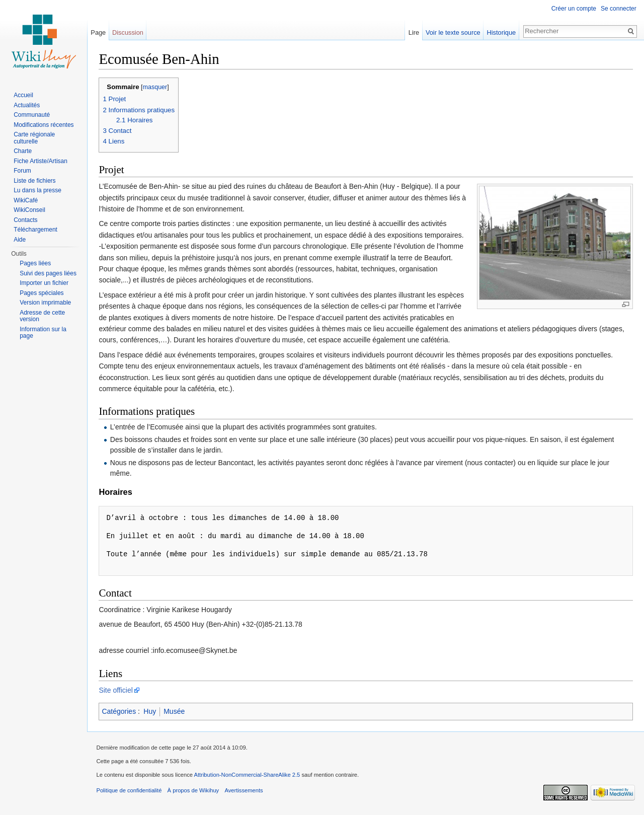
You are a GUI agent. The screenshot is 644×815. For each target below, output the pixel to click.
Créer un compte (573, 9)
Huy (152, 712)
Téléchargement (35, 230)
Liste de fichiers (34, 181)
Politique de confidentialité (131, 792)
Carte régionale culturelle (34, 138)
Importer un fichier (44, 283)
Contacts (25, 220)
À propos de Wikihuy (195, 792)
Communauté (32, 115)
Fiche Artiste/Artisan (41, 161)
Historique (501, 32)
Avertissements (246, 792)
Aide (20, 240)
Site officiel (118, 691)
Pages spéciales (42, 293)
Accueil (23, 95)
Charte (23, 151)
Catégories (121, 712)
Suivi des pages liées (48, 273)
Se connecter (618, 9)
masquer (157, 88)
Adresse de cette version (42, 316)
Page (100, 32)
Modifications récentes (44, 125)
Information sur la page (43, 333)
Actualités (27, 105)
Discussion (129, 32)
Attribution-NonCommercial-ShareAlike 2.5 (249, 777)
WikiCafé (26, 200)
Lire (413, 32)
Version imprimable (45, 303)
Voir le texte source (452, 32)
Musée (177, 712)
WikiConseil (29, 210)
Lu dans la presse (37, 190)
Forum (22, 171)
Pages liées (35, 263)
